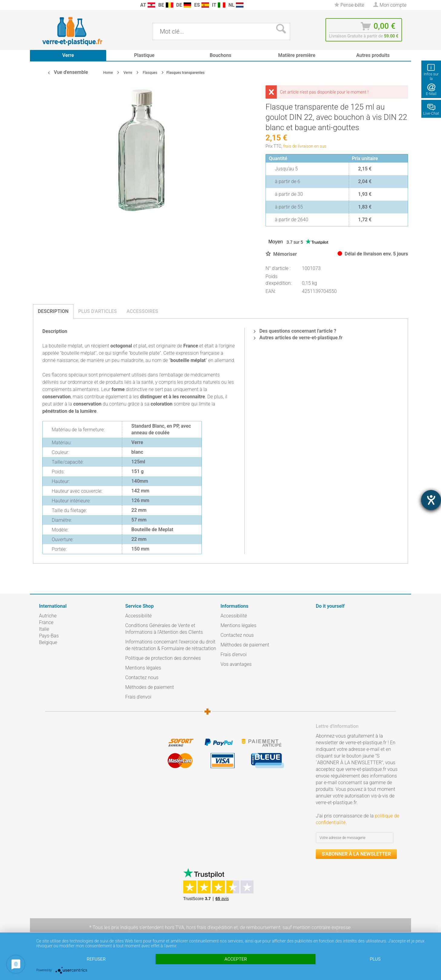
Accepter (236, 959)
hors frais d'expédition (209, 927)
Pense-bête (349, 5)
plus (375, 959)
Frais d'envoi (138, 697)
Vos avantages (236, 664)
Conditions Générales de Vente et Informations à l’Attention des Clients (164, 629)
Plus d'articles (98, 311)
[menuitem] (42, 5)
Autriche (48, 616)
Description (53, 311)
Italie (44, 629)
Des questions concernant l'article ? (295, 331)
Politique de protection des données (163, 658)
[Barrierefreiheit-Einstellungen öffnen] (431, 500)
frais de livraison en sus (305, 146)
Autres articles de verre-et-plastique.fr (298, 338)
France (46, 622)
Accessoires (142, 311)
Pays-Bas (49, 636)
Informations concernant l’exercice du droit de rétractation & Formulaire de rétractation (171, 645)
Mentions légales (143, 668)
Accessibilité (139, 616)
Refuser (96, 959)
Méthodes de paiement (150, 687)
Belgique (48, 642)
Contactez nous (142, 677)
